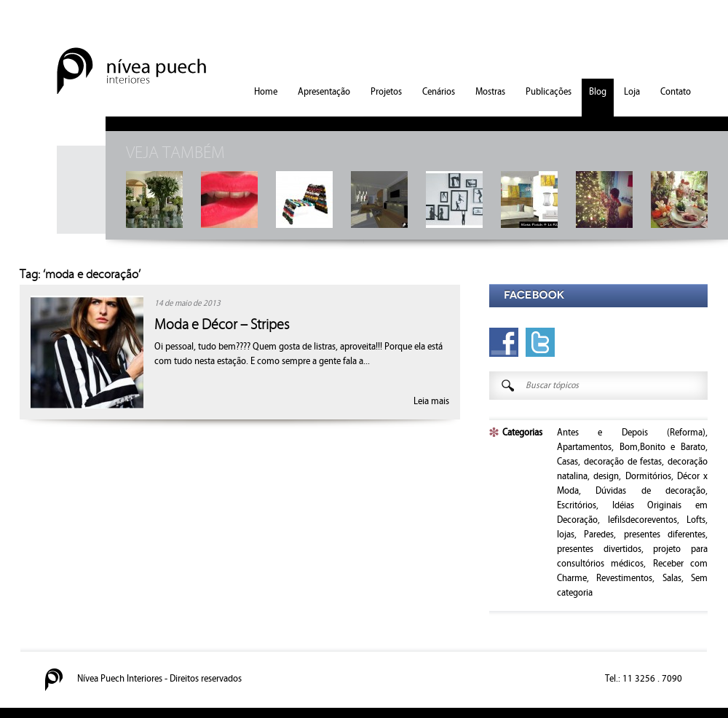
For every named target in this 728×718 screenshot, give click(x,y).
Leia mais (431, 401)
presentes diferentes (665, 534)
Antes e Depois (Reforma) (631, 433)
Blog (598, 92)
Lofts (696, 520)
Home (266, 92)
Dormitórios (648, 476)
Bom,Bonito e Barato (662, 447)
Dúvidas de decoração (650, 491)
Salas (672, 578)
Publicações (549, 92)
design (606, 476)
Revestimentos (624, 578)
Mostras (490, 92)
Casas (567, 462)
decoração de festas (623, 462)
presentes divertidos (599, 549)
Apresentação (324, 92)
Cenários (439, 92)
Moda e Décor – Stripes (222, 325)
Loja (632, 92)
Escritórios (577, 505)
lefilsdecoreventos (642, 520)
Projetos (386, 92)
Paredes (599, 534)
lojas (566, 534)
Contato (676, 92)
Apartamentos (584, 447)
